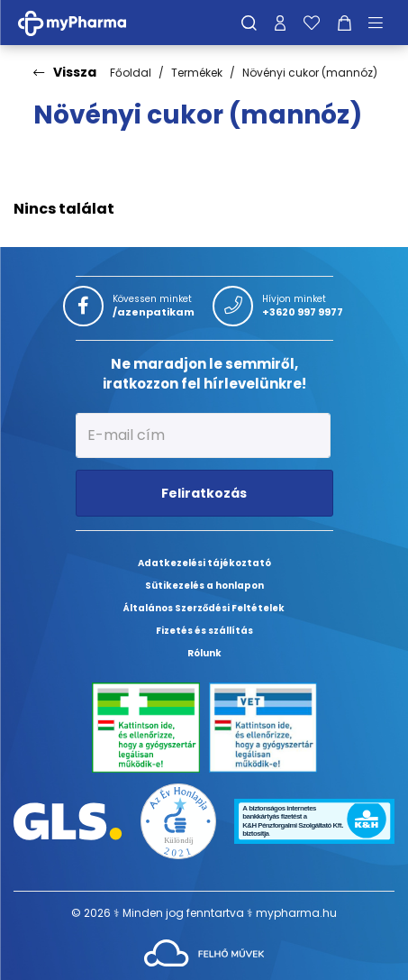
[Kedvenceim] (312, 23)
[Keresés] (249, 23)
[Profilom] (280, 23)
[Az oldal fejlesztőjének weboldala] (204, 953)
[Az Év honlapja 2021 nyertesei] (179, 820)
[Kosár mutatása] (345, 23)
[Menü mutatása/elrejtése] (382, 23)
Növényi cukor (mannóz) (310, 73)
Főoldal (131, 73)
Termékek (197, 73)
